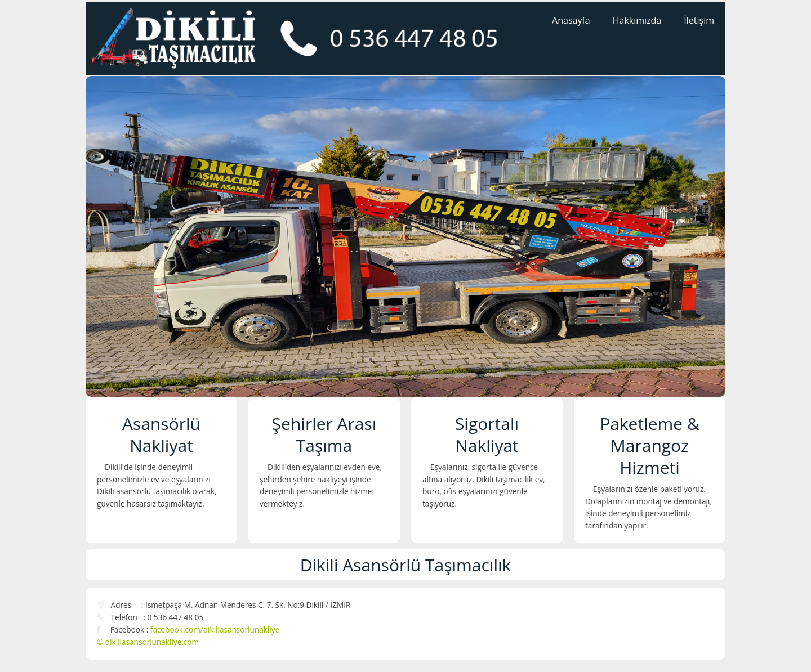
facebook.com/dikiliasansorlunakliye (215, 630)
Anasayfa (571, 20)
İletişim (699, 20)
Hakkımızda (637, 20)
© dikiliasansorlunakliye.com (148, 642)
